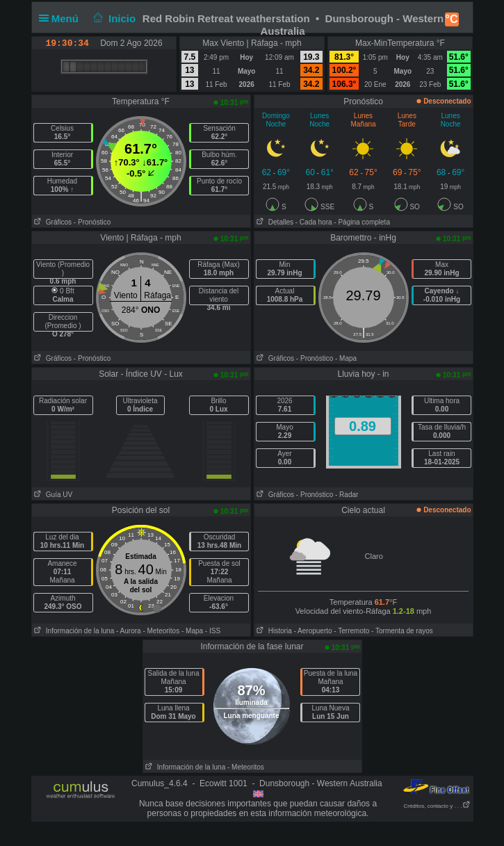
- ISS (213, 631)
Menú (62, 18)
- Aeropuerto (313, 631)
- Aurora (129, 631)
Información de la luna (73, 631)
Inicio (113, 18)
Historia (273, 631)
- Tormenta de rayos (402, 631)
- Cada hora (314, 222)
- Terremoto (351, 631)
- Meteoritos (161, 631)
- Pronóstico (92, 222)
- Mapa (346, 358)
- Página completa (362, 222)
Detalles (274, 222)
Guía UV (52, 495)
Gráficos (52, 222)
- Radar (347, 495)
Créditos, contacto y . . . (437, 806)
